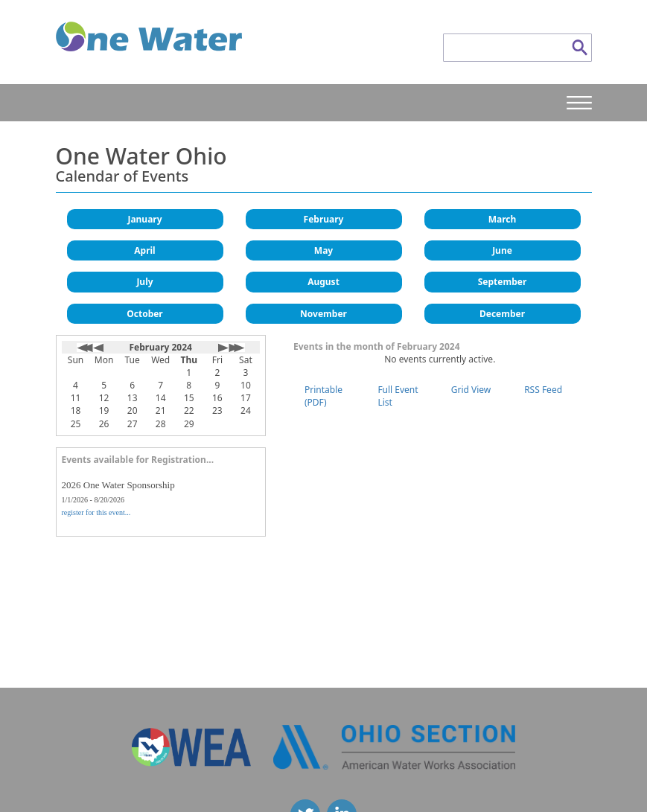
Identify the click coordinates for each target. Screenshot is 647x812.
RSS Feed (543, 390)
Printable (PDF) (323, 396)
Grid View (471, 390)
